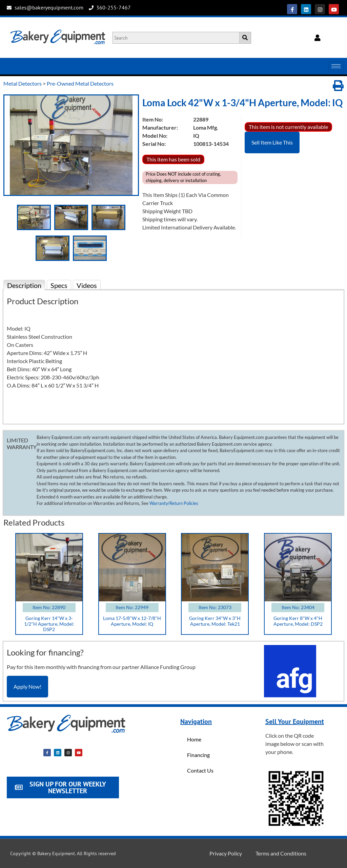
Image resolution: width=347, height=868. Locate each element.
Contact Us (200, 770)
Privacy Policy (226, 853)
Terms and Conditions (281, 853)
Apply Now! (27, 686)
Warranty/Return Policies (174, 503)
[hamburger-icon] (336, 66)
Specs (59, 285)
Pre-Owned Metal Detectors (80, 83)
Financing (198, 755)
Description (24, 285)
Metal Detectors (23, 83)
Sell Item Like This (272, 142)
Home (194, 739)
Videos (87, 285)
